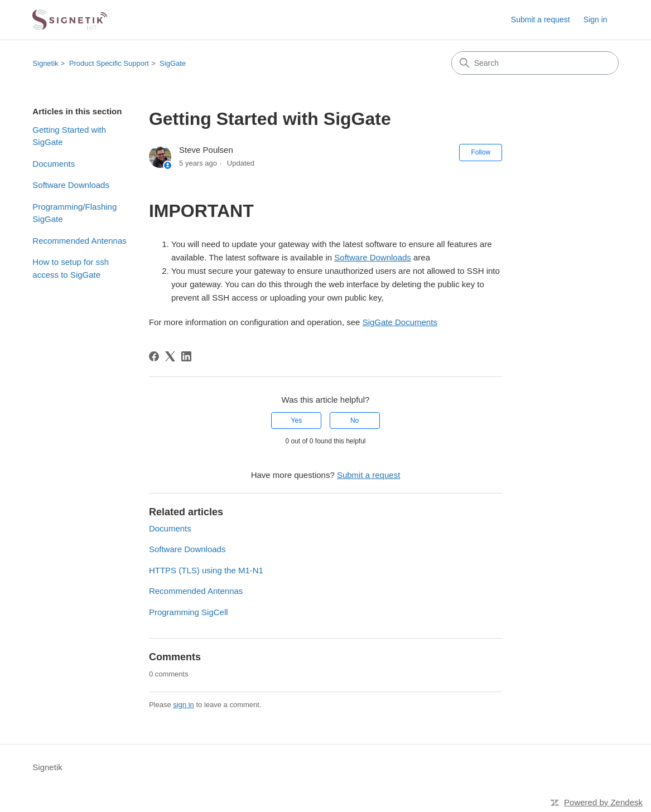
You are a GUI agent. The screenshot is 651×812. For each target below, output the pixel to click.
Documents (54, 164)
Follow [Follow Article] (481, 152)
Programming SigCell (189, 612)
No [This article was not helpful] (355, 420)
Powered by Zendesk (603, 802)
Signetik (45, 63)
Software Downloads (71, 185)
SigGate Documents (400, 322)
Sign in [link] (595, 20)
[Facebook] (154, 356)
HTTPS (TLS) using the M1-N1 (206, 570)
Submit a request (541, 20)
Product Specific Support (109, 63)
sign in (184, 705)
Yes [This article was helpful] (297, 420)
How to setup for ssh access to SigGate (71, 268)
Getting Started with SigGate (69, 136)
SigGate (173, 63)
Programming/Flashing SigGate (74, 213)
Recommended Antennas (79, 241)
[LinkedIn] (186, 356)
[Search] (535, 63)
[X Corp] (170, 356)
